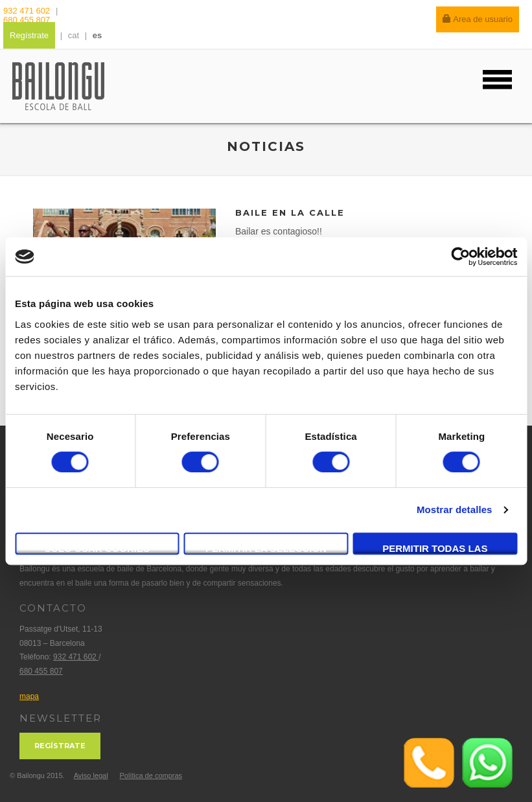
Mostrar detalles (455, 510)
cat (74, 35)
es (97, 35)
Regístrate (29, 35)
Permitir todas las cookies (435, 549)
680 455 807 (27, 20)
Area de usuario (478, 19)
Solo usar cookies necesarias (97, 549)
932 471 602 (28, 11)
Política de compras (151, 775)
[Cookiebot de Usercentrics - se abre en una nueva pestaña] (460, 257)
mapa (29, 696)
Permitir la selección (266, 548)
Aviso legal (91, 775)
